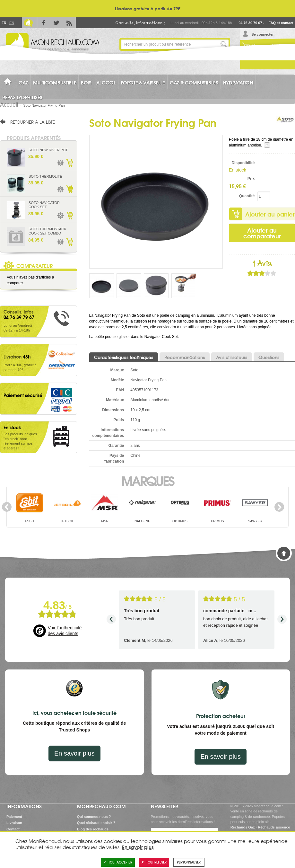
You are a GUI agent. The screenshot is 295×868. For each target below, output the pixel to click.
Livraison (14, 823)
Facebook (44, 23)
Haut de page (284, 553)
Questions (269, 357)
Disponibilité (243, 163)
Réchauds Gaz (243, 827)
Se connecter (262, 34)
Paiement (14, 817)
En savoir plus (74, 753)
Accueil (9, 105)
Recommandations (185, 357)
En (12, 23)
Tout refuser (154, 862)
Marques (147, 480)
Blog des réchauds (93, 829)
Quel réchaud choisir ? (96, 823)
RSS (69, 23)
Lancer (224, 44)
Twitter (56, 23)
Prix (251, 179)
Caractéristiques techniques (124, 357)
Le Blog (28, 23)
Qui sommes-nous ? (94, 817)
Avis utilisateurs (232, 357)
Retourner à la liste (33, 122)
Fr (4, 23)
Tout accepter (118, 862)
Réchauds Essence (274, 827)
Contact (13, 829)
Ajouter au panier (69, 163)
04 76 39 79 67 (250, 23)
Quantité (247, 196)
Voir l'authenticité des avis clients (65, 631)
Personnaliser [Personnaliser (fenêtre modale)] (189, 862)
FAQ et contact (281, 23)
